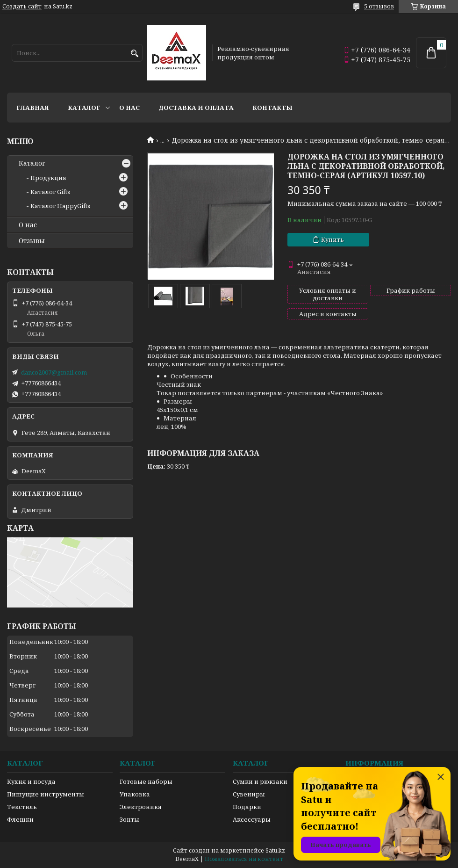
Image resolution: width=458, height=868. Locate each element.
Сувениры (249, 794)
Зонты (129, 819)
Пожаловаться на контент (244, 859)
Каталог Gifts (50, 192)
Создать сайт (22, 7)
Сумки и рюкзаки (260, 781)
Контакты (272, 108)
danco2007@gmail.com (54, 372)
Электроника (141, 807)
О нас (129, 108)
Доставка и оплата (196, 108)
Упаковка (135, 794)
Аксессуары (252, 819)
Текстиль (22, 807)
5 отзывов (379, 6)
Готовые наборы (146, 781)
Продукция (48, 178)
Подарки (247, 807)
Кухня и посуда (31, 781)
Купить (333, 239)
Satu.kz (275, 850)
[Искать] (134, 54)
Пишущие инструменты (46, 794)
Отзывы (32, 241)
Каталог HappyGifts (60, 206)
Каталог (84, 108)
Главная (33, 108)
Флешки (20, 819)
